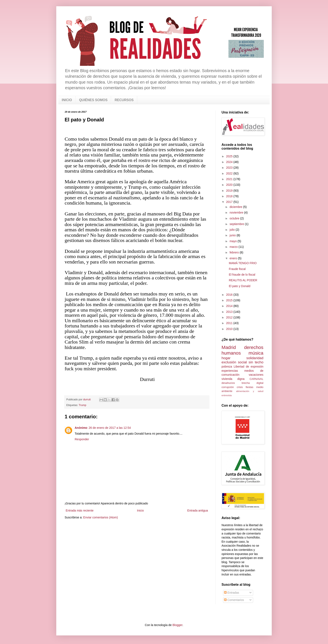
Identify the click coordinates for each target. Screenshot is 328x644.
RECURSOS (124, 100)
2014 (230, 306)
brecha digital (252, 383)
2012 (230, 317)
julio (233, 230)
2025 (230, 156)
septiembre (237, 224)
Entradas (232, 593)
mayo (233, 241)
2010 (230, 329)
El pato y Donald (240, 286)
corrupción (228, 387)
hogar (226, 358)
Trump (82, 405)
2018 (230, 196)
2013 (230, 312)
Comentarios (234, 600)
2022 (230, 173)
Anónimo (81, 428)
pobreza (227, 367)
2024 (230, 162)
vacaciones (256, 375)
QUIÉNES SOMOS (93, 100)
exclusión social (234, 362)
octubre (235, 218)
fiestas (249, 387)
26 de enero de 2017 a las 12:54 (110, 428)
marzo (234, 247)
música (256, 353)
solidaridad (255, 358)
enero (234, 258)
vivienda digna (233, 379)
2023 (230, 168)
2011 (230, 323)
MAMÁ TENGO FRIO (243, 263)
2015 (230, 300)
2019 (230, 191)
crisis (240, 387)
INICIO (67, 100)
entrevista (227, 395)
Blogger (177, 625)
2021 (230, 179)
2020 (230, 185)
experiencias (230, 371)
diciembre (236, 207)
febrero (234, 252)
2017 (230, 202)
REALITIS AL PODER (243, 280)
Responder (82, 439)
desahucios (228, 383)
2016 (230, 295)
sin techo (256, 362)
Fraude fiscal (237, 269)
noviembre (237, 213)
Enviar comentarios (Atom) (101, 517)
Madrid (229, 347)
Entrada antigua (198, 510)
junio (233, 235)
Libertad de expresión (249, 367)
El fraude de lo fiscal (242, 275)
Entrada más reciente (80, 510)
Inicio (140, 510)
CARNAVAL (256, 379)
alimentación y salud (250, 391)
